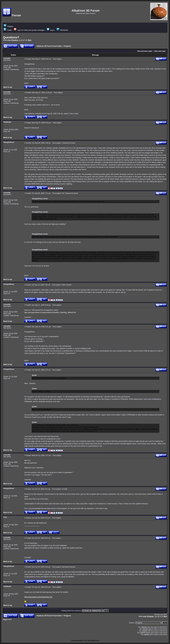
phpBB (80, 641)
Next (30, 40)
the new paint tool (31, 463)
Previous (15, 40)
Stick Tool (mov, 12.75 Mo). (34, 100)
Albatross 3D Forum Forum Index (49, 46)
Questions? (11, 37)
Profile (8, 30)
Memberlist (62, 30)
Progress (67, 46)
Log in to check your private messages (29, 30)
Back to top (8, 87)
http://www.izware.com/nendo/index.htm (38, 597)
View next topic (160, 51)
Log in (51, 30)
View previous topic (145, 51)
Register (8, 26)
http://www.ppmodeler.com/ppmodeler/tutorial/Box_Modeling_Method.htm (50, 313)
